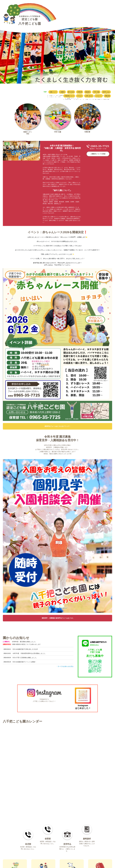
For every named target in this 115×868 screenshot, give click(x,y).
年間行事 (84, 92)
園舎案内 (94, 92)
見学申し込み (43, 97)
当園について (50, 92)
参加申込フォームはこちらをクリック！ (57, 427)
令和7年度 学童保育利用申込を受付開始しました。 (30, 655)
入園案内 (62, 92)
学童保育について (57, 97)
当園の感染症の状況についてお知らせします (26, 645)
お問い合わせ (82, 97)
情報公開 (106, 97)
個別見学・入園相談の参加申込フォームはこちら (57, 619)
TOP (40, 92)
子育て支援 (105, 92)
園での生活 (73, 92)
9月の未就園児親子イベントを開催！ (24, 663)
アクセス (71, 97)
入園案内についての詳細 (98, 155)
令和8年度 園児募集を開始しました (24, 643)
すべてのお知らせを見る (65, 668)
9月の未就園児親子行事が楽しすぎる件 (25, 650)
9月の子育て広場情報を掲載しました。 (25, 659)
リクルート (95, 97)
